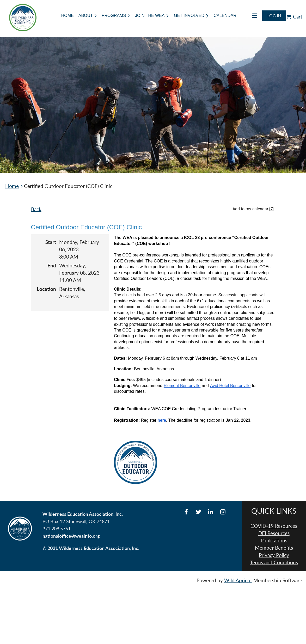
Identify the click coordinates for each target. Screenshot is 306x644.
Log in (274, 16)
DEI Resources (274, 533)
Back (36, 209)
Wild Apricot (238, 580)
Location (46, 289)
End (52, 266)
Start (51, 242)
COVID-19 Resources (274, 526)
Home (12, 186)
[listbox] (254, 209)
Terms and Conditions (274, 562)
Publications (274, 541)
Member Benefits (274, 548)
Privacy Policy (274, 555)
